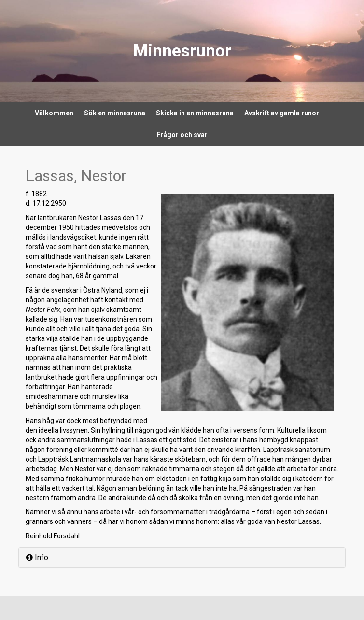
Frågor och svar (182, 135)
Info (37, 557)
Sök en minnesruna (115, 113)
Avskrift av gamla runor (282, 113)
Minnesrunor (182, 51)
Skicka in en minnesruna (195, 113)
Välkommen (54, 113)
